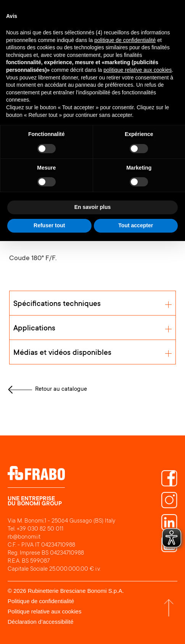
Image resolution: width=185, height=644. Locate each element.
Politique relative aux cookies (44, 611)
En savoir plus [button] (93, 207)
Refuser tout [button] (49, 225)
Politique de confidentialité (41, 601)
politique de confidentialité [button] (125, 40)
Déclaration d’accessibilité (41, 622)
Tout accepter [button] (136, 225)
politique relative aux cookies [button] (138, 70)
